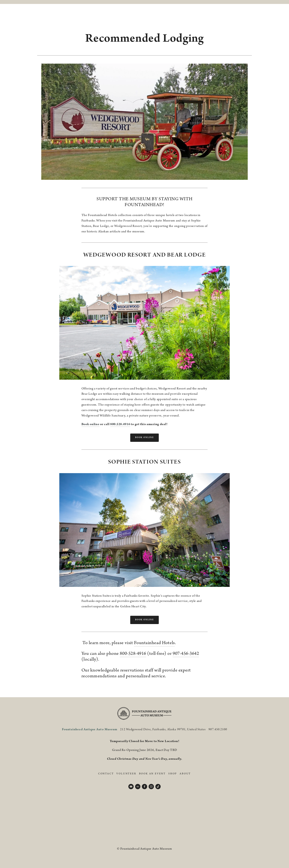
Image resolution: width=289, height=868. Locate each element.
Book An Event (152, 774)
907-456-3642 (186, 654)
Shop (173, 774)
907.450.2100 (218, 729)
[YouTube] (131, 787)
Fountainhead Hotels (154, 643)
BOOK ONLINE (144, 437)
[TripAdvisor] (138, 787)
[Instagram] (151, 787)
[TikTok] (158, 787)
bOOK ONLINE (144, 620)
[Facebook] (144, 787)
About (185, 774)
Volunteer (126, 774)
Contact (106, 774)
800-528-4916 (133, 654)
